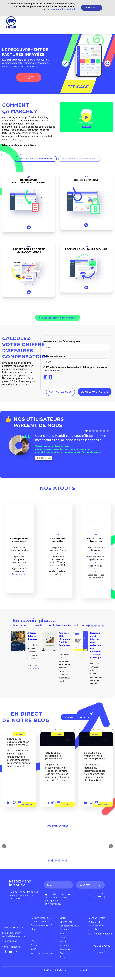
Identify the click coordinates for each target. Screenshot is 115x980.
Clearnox (35, 669)
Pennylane (65, 949)
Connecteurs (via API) (70, 926)
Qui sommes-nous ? (41, 925)
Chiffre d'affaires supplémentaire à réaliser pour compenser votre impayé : (76, 369)
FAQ (33, 941)
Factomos (64, 930)
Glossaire (36, 945)
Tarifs (34, 949)
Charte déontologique (100, 934)
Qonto (63, 953)
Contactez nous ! (11, 947)
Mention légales (97, 918)
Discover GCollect (103, 952)
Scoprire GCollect (103, 946)
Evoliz (62, 933)
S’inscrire (64, 918)
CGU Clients (95, 929)
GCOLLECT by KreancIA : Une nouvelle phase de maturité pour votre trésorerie (95, 759)
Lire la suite (26, 805)
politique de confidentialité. (53, 902)
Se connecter (66, 922)
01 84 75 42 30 (92, 8)
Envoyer (98, 896)
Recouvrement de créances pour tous (41, 919)
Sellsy (62, 957)
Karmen (63, 937)
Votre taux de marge (54, 356)
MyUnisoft (65, 945)
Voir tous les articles (77, 717)
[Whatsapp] (14, 802)
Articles (19, 734)
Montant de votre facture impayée (62, 341)
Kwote (63, 941)
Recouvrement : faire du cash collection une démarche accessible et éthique (96, 645)
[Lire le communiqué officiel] (60, 9)
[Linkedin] (9, 802)
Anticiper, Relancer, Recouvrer (33, 636)
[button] (4, 846)
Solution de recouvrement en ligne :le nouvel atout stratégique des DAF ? (19, 745)
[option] (26, 651)
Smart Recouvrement (19, 573)
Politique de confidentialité (96, 924)
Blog (33, 929)
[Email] (20, 802)
